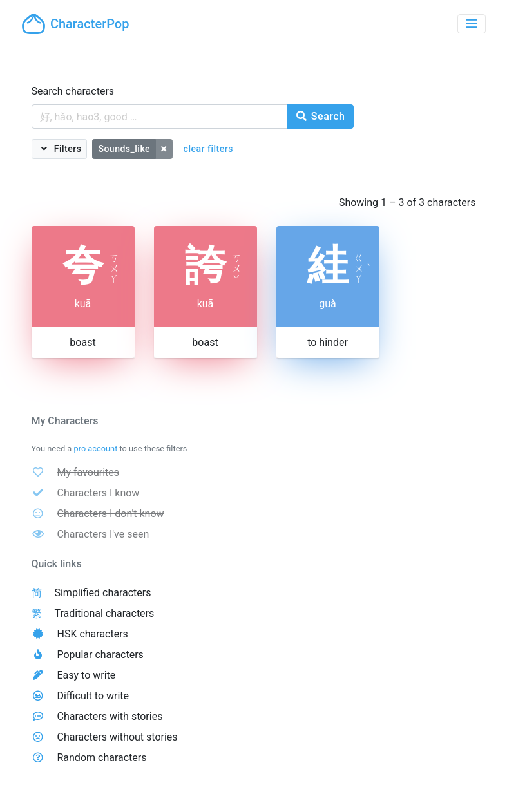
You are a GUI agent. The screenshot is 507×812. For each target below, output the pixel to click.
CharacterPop (76, 24)
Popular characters (100, 655)
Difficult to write (93, 696)
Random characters (101, 758)
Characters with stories (110, 716)
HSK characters (92, 634)
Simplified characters (102, 593)
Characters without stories (117, 737)
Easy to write (86, 675)
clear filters (208, 149)
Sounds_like (124, 149)
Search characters (73, 91)
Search (320, 116)
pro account (95, 448)
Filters (67, 149)
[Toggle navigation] (472, 24)
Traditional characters (104, 613)
